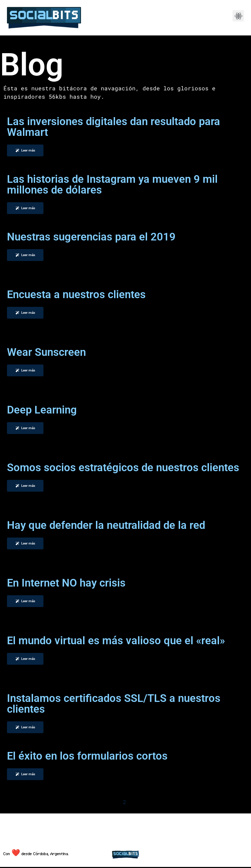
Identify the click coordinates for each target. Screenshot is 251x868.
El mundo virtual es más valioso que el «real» (116, 641)
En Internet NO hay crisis (66, 583)
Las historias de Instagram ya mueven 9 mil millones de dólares (112, 185)
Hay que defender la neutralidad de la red (106, 525)
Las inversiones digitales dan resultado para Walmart (114, 127)
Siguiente (151, 802)
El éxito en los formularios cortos (87, 756)
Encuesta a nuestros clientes (76, 294)
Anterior (99, 802)
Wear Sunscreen (46, 352)
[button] (238, 16)
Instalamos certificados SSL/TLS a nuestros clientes (114, 704)
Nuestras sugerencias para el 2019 (91, 237)
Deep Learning (42, 410)
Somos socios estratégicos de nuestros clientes (123, 468)
